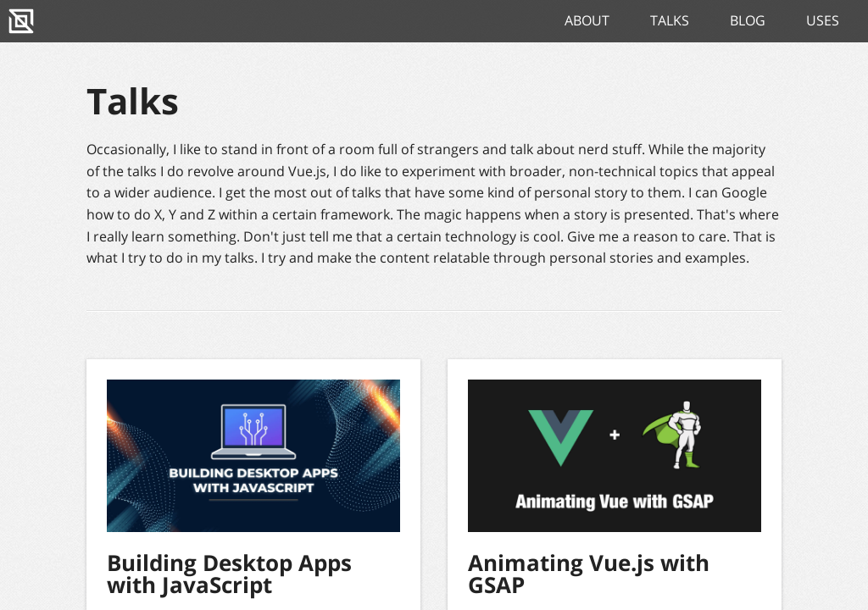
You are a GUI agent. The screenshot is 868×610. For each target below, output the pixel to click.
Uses (823, 20)
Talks (670, 20)
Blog (748, 20)
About (587, 20)
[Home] (21, 21)
